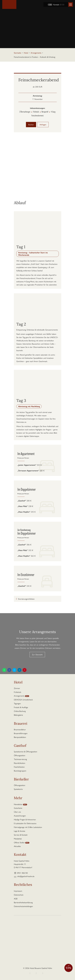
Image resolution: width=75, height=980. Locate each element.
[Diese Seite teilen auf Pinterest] (25, 670)
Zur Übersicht (37, 654)
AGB (16, 899)
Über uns (17, 812)
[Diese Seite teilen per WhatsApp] (4, 670)
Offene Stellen (19, 842)
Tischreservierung (20, 759)
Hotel (26, 53)
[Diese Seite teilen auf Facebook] (9, 670)
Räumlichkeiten (20, 763)
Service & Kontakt (21, 835)
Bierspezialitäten (20, 737)
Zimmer (17, 688)
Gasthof (20, 746)
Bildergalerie (18, 715)
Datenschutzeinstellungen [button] (23, 906)
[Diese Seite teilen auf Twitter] (14, 670)
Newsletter (18, 804)
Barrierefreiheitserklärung (23, 902)
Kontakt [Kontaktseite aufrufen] (56, 5)
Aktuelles (17, 846)
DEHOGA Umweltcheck (23, 700)
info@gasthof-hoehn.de (26, 876)
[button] (70, 5)
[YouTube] (64, 5)
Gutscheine (18, 808)
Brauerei (21, 724)
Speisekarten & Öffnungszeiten (25, 752)
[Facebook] (61, 5)
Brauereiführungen (21, 733)
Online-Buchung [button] (20, 711)
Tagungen (17, 703)
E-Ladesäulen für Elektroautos (25, 823)
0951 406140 (22, 873)
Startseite (18, 53)
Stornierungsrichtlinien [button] (26, 599)
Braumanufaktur (20, 729)
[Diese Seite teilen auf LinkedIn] (19, 670)
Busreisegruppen (20, 771)
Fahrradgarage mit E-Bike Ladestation (28, 827)
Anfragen (43, 124)
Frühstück (18, 692)
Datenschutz (19, 895)
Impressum (18, 891)
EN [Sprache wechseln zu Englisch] (50, 5)
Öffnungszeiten (20, 755)
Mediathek (18, 839)
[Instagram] (62, 5)
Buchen (31, 124)
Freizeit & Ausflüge (21, 707)
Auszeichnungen (20, 816)
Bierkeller (21, 780)
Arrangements (36, 53)
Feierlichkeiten (19, 767)
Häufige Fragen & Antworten (25, 819)
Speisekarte (18, 789)
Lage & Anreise (20, 831)
